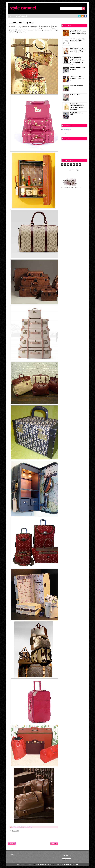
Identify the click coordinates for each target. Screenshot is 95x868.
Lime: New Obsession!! (77, 86)
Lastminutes (64, 864)
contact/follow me (21, 16)
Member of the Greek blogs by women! (71, 188)
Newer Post (12, 843)
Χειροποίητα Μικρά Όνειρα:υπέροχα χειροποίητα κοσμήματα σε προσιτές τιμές (78, 32)
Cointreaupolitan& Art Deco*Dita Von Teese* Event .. (78, 78)
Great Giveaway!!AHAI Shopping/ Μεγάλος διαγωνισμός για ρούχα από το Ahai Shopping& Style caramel (78, 61)
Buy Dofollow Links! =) (55, 864)
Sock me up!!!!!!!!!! (75, 95)
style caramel (23, 8)
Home (11, 16)
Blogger (77, 170)
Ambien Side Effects (74, 864)
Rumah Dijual (37, 864)
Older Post (54, 843)
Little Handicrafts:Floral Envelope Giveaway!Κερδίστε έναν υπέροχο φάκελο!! (78, 50)
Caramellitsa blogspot (66, 130)
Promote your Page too (66, 133)
